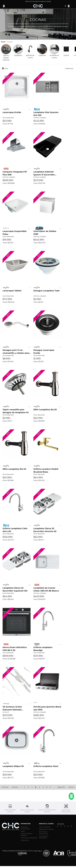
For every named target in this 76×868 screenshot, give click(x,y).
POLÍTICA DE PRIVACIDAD (29, 838)
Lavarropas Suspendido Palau (15, 233)
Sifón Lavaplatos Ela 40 (14, 469)
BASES (23, 831)
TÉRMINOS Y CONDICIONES (25, 828)
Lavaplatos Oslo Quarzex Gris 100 (46, 114)
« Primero (5, 787)
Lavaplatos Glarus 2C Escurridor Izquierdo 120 (15, 589)
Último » (72, 787)
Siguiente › (62, 787)
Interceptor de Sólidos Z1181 (45, 233)
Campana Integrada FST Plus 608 (15, 173)
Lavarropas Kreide (12, 112)
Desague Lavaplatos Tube (47, 291)
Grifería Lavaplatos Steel (46, 766)
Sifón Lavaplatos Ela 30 (45, 410)
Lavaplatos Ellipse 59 (13, 766)
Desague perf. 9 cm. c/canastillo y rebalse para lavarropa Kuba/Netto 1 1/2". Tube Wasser (17, 352)
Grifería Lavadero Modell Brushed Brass (46, 470)
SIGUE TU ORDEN (45, 827)
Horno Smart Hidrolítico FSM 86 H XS (15, 649)
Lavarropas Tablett (12, 291)
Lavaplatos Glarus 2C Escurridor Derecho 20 (45, 530)
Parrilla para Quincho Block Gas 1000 (47, 708)
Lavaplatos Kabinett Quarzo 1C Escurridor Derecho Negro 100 (44, 173)
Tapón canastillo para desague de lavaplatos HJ (16, 411)
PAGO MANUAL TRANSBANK (44, 837)
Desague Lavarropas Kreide (44, 352)
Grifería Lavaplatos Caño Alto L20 (15, 530)
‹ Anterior (15, 787)
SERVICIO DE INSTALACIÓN (43, 833)
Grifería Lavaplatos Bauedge (43, 649)
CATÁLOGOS (25, 840)
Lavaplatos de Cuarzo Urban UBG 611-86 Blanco (46, 589)
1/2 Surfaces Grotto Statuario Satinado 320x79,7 (12, 708)
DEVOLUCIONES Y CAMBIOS (27, 835)
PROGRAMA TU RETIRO (46, 829)
